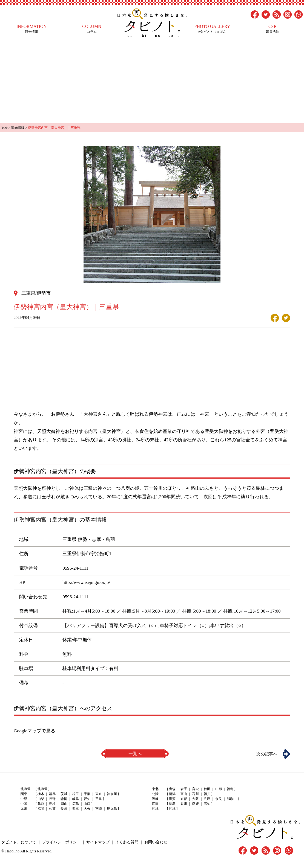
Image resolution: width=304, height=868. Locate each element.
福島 (230, 789)
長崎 (64, 809)
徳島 (172, 804)
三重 (98, 799)
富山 (184, 794)
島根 (52, 804)
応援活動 (273, 29)
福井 (207, 794)
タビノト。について (19, 842)
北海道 (42, 789)
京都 (184, 799)
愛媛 (195, 804)
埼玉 (75, 794)
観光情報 (31, 29)
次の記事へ (266, 754)
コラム (92, 29)
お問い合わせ (155, 842)
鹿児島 (111, 809)
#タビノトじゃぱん (212, 29)
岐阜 (75, 799)
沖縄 (172, 809)
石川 (195, 794)
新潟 (172, 794)
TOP (4, 128)
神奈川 (111, 794)
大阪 (195, 799)
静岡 (64, 799)
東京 (98, 794)
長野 (52, 799)
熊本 (75, 809)
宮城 (195, 789)
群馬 (52, 794)
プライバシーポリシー (61, 842)
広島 (75, 804)
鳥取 (41, 804)
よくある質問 (126, 842)
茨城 (64, 794)
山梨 (41, 799)
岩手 (184, 789)
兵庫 (207, 799)
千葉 (87, 794)
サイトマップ (97, 842)
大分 (87, 809)
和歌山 (231, 799)
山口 (87, 804)
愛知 (87, 799)
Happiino (12, 851)
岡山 (64, 804)
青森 (172, 789)
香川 (184, 804)
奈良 (218, 799)
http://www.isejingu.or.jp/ (86, 582)
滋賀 (172, 799)
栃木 (41, 794)
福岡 (41, 809)
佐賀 (52, 809)
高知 (207, 804)
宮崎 (98, 809)
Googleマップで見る (35, 731)
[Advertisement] (152, 82)
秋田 (207, 789)
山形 (218, 789)
